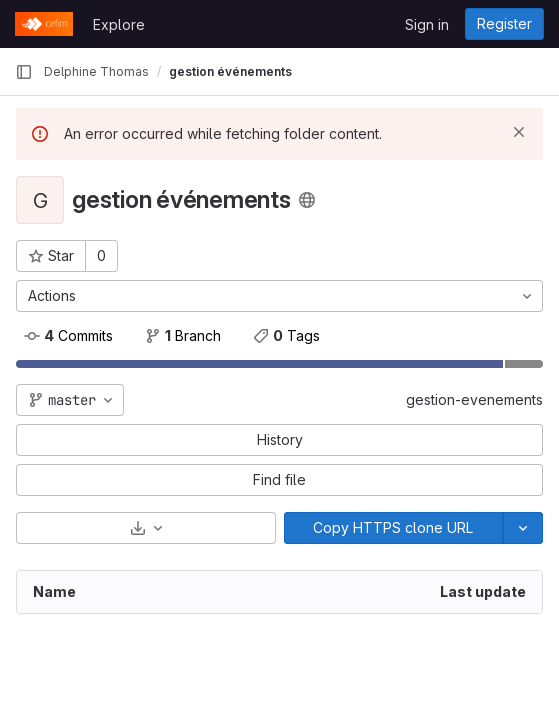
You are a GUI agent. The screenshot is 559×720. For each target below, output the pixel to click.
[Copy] (394, 528)
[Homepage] (44, 24)
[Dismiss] (519, 132)
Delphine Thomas (96, 71)
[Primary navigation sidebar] (24, 72)
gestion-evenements (474, 399)
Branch (183, 335)
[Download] (146, 528)
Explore (119, 24)
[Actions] (279, 296)
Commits (68, 335)
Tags (286, 335)
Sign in (427, 24)
